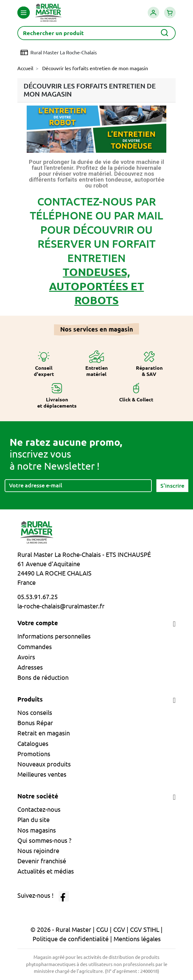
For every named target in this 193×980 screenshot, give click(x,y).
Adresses (30, 667)
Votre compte (38, 623)
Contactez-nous (39, 809)
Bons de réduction (43, 677)
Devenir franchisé (42, 861)
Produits (30, 699)
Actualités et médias (46, 871)
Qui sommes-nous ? (44, 840)
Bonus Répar (35, 723)
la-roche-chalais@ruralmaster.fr (61, 606)
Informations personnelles (54, 636)
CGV (119, 930)
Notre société (38, 796)
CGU (102, 930)
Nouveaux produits (44, 764)
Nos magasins (37, 830)
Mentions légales (137, 939)
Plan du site (34, 820)
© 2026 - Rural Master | (63, 930)
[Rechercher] (96, 33)
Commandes (35, 647)
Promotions (34, 754)
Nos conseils (35, 713)
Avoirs (26, 657)
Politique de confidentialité (71, 939)
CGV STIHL (145, 930)
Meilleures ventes (42, 774)
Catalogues (33, 744)
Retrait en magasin (44, 733)
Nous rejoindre (38, 851)
